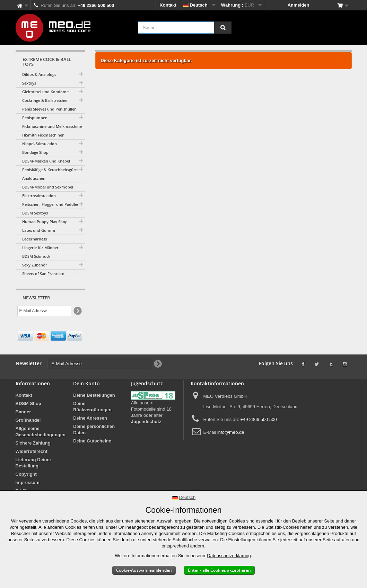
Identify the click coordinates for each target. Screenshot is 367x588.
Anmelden (299, 5)
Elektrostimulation (39, 196)
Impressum (28, 482)
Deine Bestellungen (94, 395)
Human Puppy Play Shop (45, 222)
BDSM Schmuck (36, 256)
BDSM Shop (28, 403)
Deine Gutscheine (92, 441)
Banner (23, 412)
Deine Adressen (90, 418)
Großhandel (28, 420)
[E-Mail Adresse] (44, 311)
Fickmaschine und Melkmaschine (52, 126)
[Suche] (223, 28)
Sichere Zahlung (33, 443)
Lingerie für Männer (40, 248)
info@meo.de (231, 432)
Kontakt (168, 5)
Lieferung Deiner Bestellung (33, 463)
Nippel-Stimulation (40, 144)
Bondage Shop (35, 152)
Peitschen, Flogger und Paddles (50, 204)
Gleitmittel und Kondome (45, 92)
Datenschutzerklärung (229, 556)
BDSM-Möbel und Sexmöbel (48, 187)
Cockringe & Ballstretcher (45, 100)
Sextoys (29, 83)
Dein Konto (86, 383)
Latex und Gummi (39, 230)
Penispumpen (35, 118)
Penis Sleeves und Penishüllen (49, 109)
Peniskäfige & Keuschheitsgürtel (51, 170)
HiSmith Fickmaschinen (43, 135)
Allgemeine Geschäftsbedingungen (41, 432)
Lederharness (34, 239)
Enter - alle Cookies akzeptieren (219, 570)
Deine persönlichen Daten (94, 429)
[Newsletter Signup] (77, 311)
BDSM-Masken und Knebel (46, 161)
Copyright (26, 474)
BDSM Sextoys (35, 213)
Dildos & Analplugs (39, 74)
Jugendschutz (146, 422)
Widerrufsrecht (32, 451)
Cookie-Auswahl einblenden (144, 570)
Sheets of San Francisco (43, 274)
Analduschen (34, 178)
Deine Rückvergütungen (92, 407)
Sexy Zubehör (35, 265)
